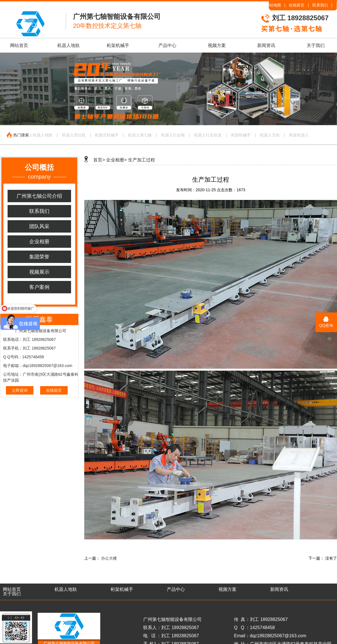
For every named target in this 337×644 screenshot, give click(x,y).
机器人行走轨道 (208, 135)
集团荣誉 (39, 257)
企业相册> (116, 160)
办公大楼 (109, 558)
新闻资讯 (266, 45)
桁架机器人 (299, 135)
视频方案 (217, 45)
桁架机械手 (118, 45)
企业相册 (39, 242)
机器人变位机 (74, 135)
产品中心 (167, 45)
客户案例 (39, 287)
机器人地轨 (69, 45)
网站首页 (19, 45)
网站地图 (273, 5)
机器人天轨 (270, 135)
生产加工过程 (142, 160)
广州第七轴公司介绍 (39, 196)
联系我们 (320, 5)
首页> (99, 160)
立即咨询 (20, 390)
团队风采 (39, 226)
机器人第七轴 (140, 135)
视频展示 (39, 272)
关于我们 (316, 45)
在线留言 (297, 5)
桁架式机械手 (107, 135)
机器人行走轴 (173, 135)
